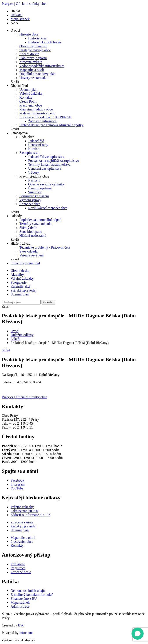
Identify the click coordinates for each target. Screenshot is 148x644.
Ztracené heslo (21, 572)
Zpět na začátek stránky (18, 640)
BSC (21, 625)
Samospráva (19, 133)
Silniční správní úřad (25, 263)
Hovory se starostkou (34, 78)
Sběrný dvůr (28, 228)
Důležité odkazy (22, 335)
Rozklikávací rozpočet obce (48, 208)
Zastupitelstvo (29, 153)
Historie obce (29, 34)
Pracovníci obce (31, 105)
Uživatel (16, 15)
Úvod (15, 331)
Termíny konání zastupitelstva (49, 165)
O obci (15, 30)
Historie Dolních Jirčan (45, 42)
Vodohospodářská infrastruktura (42, 66)
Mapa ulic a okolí (32, 70)
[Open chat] (138, 634)
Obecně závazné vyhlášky (46, 184)
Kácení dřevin (29, 54)
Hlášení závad (20, 243)
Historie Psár (37, 38)
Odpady (16, 216)
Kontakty (26, 97)
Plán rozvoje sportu (33, 58)
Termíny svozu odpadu (35, 224)
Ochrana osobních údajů (28, 591)
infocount (26, 633)
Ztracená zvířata (31, 62)
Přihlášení (18, 564)
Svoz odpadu (28, 251)
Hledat (15, 11)
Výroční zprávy (30, 200)
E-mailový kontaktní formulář (32, 595)
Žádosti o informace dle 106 (30, 515)
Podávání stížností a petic (37, 113)
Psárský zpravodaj (23, 290)
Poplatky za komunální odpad (40, 220)
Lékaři (15, 339)
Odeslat (48, 302)
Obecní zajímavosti (33, 46)
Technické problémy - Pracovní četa (45, 247)
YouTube (17, 488)
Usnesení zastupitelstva (45, 168)
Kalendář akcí (20, 286)
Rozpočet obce (30, 204)
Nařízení (34, 180)
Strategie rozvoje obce (35, 50)
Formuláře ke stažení (34, 196)
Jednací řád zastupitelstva (46, 157)
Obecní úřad (19, 86)
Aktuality (17, 275)
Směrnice (35, 192)
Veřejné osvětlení (32, 255)
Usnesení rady (38, 145)
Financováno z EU (24, 599)
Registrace (18, 568)
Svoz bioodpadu (31, 232)
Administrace (20, 606)
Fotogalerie (19, 282)
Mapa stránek (20, 19)
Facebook (17, 480)
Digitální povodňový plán (37, 74)
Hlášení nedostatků (33, 236)
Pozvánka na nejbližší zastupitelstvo (54, 161)
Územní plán (28, 90)
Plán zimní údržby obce (36, 109)
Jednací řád (36, 141)
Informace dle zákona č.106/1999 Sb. (46, 117)
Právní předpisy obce (34, 176)
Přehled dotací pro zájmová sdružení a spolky (51, 125)
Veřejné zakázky (31, 93)
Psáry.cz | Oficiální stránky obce (24, 4)
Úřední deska (20, 271)
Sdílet (6, 350)
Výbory (34, 172)
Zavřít (15, 82)
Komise (34, 149)
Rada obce (27, 137)
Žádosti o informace (42, 121)
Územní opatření (40, 188)
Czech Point (28, 101)
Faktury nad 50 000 (24, 511)
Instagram (18, 484)
